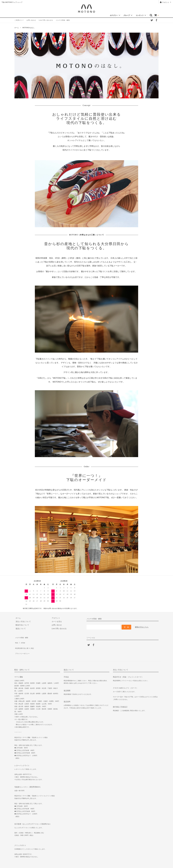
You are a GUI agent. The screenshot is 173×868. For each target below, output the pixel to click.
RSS (16, 640)
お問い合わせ (31, 20)
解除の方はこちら (142, 627)
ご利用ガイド (19, 20)
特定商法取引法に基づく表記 (25, 644)
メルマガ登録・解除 (63, 20)
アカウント (166, 2)
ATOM (22, 640)
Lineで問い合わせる (46, 20)
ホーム (17, 28)
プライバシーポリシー (23, 647)
